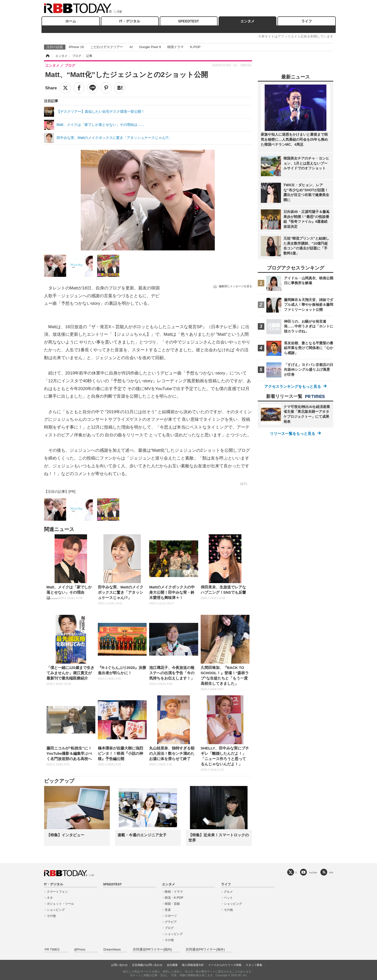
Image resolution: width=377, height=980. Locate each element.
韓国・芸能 (172, 904)
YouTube (313, 872)
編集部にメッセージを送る (235, 286)
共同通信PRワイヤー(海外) (205, 950)
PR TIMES (52, 950)
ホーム (71, 21)
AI (131, 47)
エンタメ (247, 21)
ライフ (307, 21)
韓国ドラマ (175, 47)
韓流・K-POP (174, 898)
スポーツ (171, 916)
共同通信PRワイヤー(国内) (152, 950)
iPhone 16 (76, 47)
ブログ (169, 928)
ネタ (50, 898)
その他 (51, 916)
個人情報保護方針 (193, 965)
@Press (80, 950)
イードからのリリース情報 (225, 965)
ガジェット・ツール (60, 904)
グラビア (171, 922)
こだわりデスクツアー (107, 47)
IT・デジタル (130, 21)
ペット (228, 898)
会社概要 (172, 965)
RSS (331, 872)
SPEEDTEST (188, 21)
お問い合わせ (119, 965)
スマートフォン (57, 892)
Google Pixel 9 (150, 47)
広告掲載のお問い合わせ (147, 965)
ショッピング (56, 910)
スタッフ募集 (254, 965)
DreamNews (112, 950)
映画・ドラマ (174, 892)
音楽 (168, 910)
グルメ (228, 892)
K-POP (195, 47)
